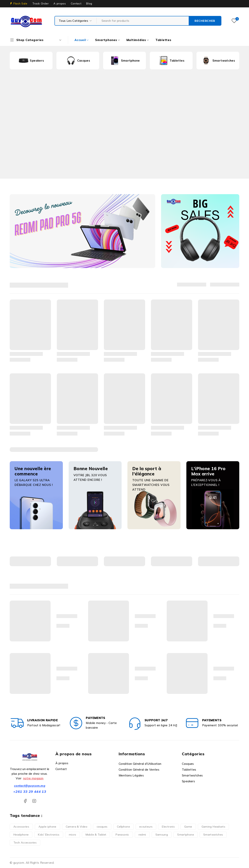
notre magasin (33, 778)
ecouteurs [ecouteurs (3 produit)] (146, 827)
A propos (60, 3)
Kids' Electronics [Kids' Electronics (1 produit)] (49, 835)
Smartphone (130, 61)
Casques (84, 61)
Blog (89, 3)
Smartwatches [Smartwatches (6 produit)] (213, 835)
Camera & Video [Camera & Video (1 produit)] (77, 827)
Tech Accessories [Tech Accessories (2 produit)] (25, 843)
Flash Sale (20, 3)
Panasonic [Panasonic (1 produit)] (122, 835)
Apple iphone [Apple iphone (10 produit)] (47, 827)
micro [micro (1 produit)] (73, 835)
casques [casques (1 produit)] (102, 827)
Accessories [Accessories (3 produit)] (21, 827)
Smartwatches (224, 61)
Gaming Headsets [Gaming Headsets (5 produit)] (213, 827)
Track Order (40, 3)
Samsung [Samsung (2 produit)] (162, 835)
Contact (76, 3)
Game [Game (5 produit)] (188, 827)
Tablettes (177, 61)
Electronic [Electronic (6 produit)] (168, 827)
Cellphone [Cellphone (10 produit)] (123, 827)
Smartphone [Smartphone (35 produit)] (186, 835)
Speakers (37, 61)
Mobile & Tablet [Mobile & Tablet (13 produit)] (96, 835)
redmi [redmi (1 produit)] (142, 835)
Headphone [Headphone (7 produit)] (21, 835)
